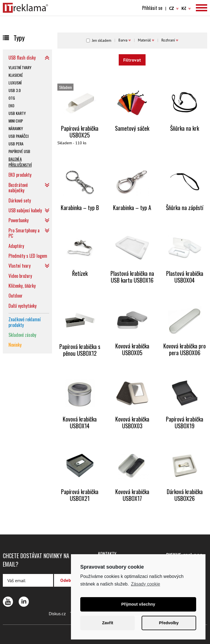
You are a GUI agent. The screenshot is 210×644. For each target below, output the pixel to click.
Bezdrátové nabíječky (18, 188)
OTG (12, 98)
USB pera (16, 144)
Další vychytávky (22, 306)
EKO (11, 105)
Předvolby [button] (169, 623)
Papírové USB (19, 151)
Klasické (16, 75)
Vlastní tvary (20, 67)
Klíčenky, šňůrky (22, 286)
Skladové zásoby (22, 335)
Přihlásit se (152, 8)
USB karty (17, 113)
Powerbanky (19, 220)
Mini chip (16, 121)
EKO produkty (20, 175)
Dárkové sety (20, 200)
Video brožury (20, 276)
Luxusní (15, 83)
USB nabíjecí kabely (25, 210)
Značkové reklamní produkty (25, 322)
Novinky (15, 345)
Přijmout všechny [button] (138, 604)
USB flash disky (22, 58)
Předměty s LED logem (28, 256)
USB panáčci (19, 136)
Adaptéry (16, 246)
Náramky (16, 128)
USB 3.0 (15, 90)
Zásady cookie (145, 584)
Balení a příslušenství (20, 162)
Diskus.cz (57, 614)
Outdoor (16, 296)
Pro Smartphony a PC (24, 233)
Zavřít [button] (108, 623)
